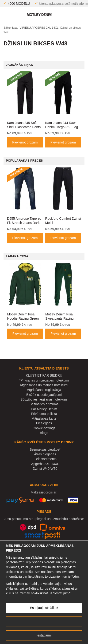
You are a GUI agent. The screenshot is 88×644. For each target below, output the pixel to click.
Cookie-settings (44, 428)
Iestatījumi (44, 635)
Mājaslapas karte (44, 418)
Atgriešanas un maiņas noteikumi (44, 385)
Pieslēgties (44, 423)
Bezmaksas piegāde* (45, 449)
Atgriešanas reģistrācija (44, 390)
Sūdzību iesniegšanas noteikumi (44, 399)
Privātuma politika (44, 414)
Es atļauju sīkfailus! (44, 608)
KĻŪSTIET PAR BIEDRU (44, 375)
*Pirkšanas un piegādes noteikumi (44, 380)
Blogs (44, 433)
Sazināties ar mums (44, 404)
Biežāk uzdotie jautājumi (44, 395)
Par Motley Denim (44, 409)
